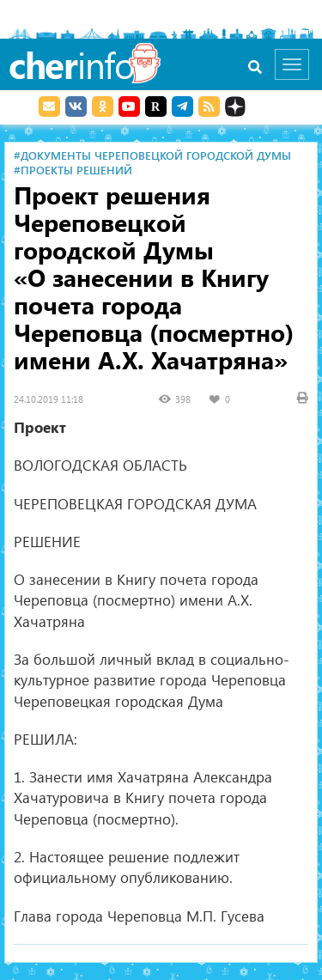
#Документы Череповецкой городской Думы (152, 155)
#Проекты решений (73, 170)
